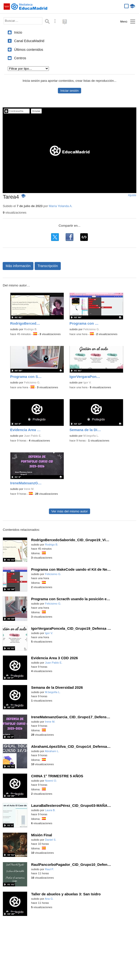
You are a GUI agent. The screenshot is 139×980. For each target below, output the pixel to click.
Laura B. (50, 810)
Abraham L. (52, 751)
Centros (20, 58)
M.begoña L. (91, 436)
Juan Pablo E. (33, 436)
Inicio (18, 32)
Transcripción (48, 266)
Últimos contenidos (29, 50)
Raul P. (49, 869)
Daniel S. (51, 840)
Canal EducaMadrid (29, 41)
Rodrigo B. (31, 329)
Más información (18, 266)
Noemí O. (51, 781)
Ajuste (132, 195)
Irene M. (29, 489)
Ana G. (49, 899)
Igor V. (87, 382)
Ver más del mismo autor (69, 511)
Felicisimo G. (91, 329)
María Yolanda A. (61, 206)
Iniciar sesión (69, 91)
